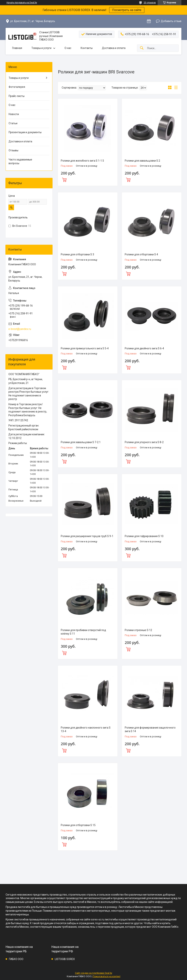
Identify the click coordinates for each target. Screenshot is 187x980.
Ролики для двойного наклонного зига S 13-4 (86, 729)
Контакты (87, 48)
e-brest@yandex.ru (20, 329)
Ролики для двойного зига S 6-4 (144, 348)
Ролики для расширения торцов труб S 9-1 (87, 536)
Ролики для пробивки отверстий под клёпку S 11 (83, 632)
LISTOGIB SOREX (65, 959)
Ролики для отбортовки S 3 (77, 254)
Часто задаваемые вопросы (20, 161)
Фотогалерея (17, 87)
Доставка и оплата (114, 48)
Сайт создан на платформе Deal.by (94, 973)
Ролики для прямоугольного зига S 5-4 (85, 348)
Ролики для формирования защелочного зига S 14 (150, 729)
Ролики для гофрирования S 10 (144, 536)
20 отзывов (150, 3)
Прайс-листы (17, 96)
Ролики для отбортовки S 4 (141, 254)
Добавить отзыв (171, 21)
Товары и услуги (41, 48)
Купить (88, 179)
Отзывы (13, 150)
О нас (68, 48)
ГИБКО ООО (16, 959)
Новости (14, 114)
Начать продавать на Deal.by (22, 3)
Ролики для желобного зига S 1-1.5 (82, 161)
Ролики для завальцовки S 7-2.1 (81, 442)
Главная (17, 48)
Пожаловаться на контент (107, 976)
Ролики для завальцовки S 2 (142, 161)
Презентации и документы (25, 132)
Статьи (13, 123)
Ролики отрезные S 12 (138, 630)
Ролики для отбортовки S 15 (78, 825)
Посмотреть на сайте (127, 10)
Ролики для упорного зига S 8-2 (144, 442)
